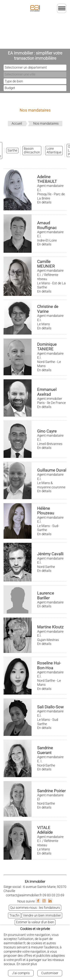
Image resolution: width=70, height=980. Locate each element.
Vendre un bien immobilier (42, 915)
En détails (44, 202)
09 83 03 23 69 (53, 895)
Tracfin (14, 915)
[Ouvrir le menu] (62, 8)
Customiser (50, 973)
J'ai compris (21, 973)
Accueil (17, 123)
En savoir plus (27, 964)
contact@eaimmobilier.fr (24, 895)
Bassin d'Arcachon (32, 150)
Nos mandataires (46, 123)
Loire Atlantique (54, 150)
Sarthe (12, 150)
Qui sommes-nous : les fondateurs (35, 908)
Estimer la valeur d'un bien (35, 922)
